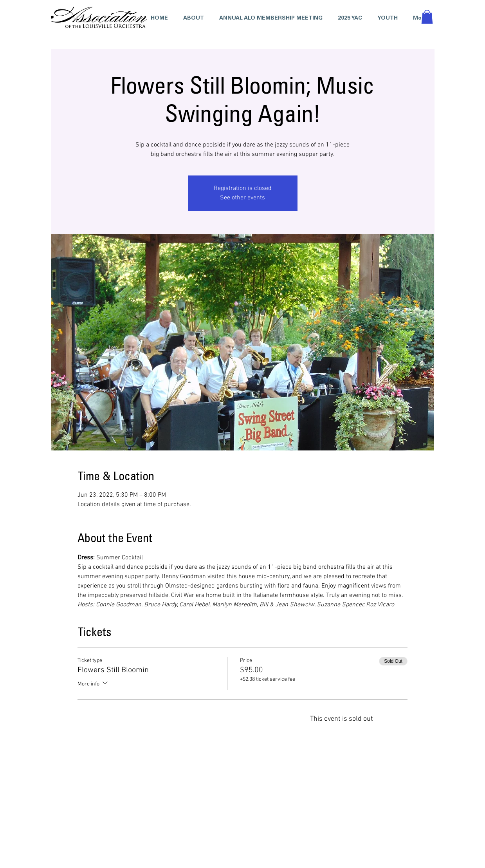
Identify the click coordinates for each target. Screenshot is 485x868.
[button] (348, 19)
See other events (242, 198)
